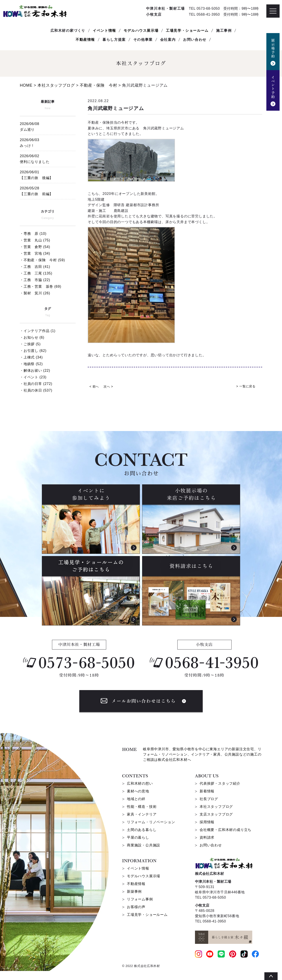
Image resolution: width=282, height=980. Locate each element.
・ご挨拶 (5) (30, 344)
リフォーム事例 (140, 899)
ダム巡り (48, 126)
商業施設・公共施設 (144, 845)
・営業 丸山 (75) (35, 240)
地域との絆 (136, 799)
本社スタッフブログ (216, 807)
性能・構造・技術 (142, 807)
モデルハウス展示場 (141, 31)
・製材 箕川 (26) (35, 293)
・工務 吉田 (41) (35, 267)
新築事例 (134, 891)
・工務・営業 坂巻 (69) (41, 287)
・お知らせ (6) (32, 337)
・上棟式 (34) (31, 357)
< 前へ (94, 386)
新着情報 (207, 791)
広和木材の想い (140, 783)
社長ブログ (209, 799)
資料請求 (207, 837)
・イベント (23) (33, 377)
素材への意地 (138, 791)
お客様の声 (136, 907)
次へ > (108, 386)
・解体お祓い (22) (35, 371)
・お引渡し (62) (33, 351)
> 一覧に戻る (246, 386)
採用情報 (207, 822)
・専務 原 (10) (33, 234)
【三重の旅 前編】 (48, 190)
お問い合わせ (211, 845)
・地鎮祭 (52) (31, 364)
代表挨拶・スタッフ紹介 (220, 783)
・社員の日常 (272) (36, 384)
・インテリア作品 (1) (38, 331)
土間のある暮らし (142, 830)
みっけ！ (48, 142)
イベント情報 (104, 31)
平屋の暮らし (138, 837)
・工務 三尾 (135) (36, 273)
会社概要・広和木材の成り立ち (225, 830)
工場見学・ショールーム (187, 31)
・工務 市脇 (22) (35, 280)
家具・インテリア (142, 814)
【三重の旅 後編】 (48, 174)
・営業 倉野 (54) (35, 247)
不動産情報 (85, 40)
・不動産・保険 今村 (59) (42, 260)
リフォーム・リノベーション (151, 822)
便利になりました (48, 158)
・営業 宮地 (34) (35, 253)
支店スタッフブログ (216, 814)
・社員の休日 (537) (36, 390)
